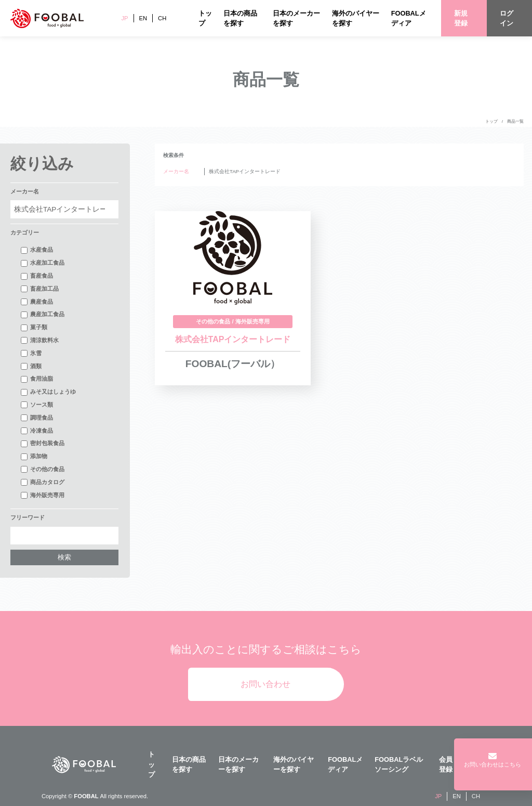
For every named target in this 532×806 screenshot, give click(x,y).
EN (143, 18)
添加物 (34, 457)
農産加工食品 (43, 315)
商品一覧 (515, 121)
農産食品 (37, 302)
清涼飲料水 (40, 341)
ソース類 (37, 405)
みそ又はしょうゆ (48, 392)
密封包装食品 (43, 444)
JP (124, 18)
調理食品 (37, 418)
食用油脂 (37, 379)
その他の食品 (43, 470)
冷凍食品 (37, 431)
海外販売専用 (43, 496)
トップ (491, 121)
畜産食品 (37, 276)
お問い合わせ (265, 684)
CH (162, 18)
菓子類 (34, 328)
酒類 (31, 367)
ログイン (507, 18)
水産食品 (37, 250)
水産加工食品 (43, 263)
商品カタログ (43, 483)
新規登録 (461, 18)
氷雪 (31, 354)
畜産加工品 (40, 289)
